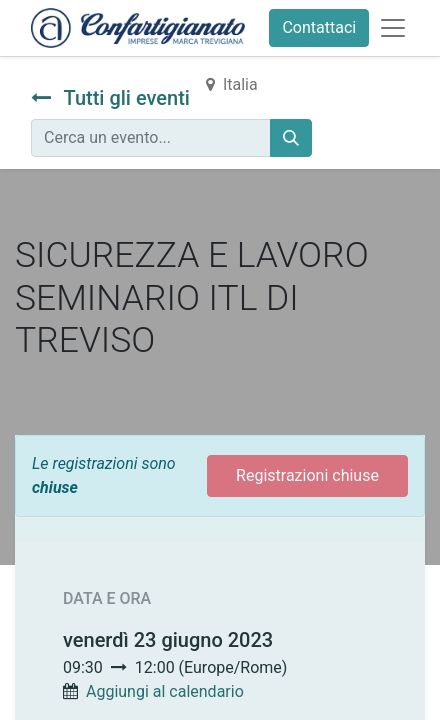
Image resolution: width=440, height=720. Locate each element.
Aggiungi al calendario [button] (165, 691)
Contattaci (319, 27)
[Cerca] (291, 138)
